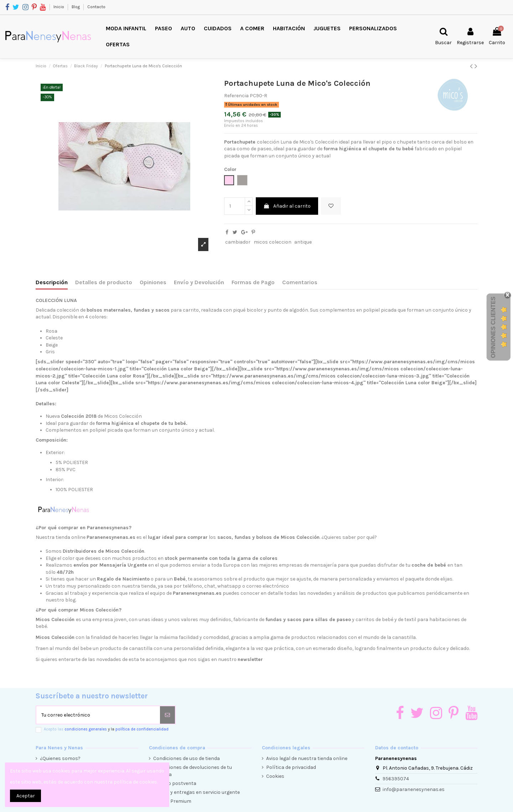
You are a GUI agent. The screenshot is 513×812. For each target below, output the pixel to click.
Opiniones (153, 282)
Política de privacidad (291, 767)
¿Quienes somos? (60, 758)
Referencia (236, 96)
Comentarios (300, 282)
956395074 (396, 779)
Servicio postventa (175, 783)
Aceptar (26, 796)
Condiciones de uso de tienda (186, 758)
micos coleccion (273, 242)
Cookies (275, 776)
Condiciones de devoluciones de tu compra (193, 771)
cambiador (238, 242)
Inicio (59, 7)
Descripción (52, 282)
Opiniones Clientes (493, 327)
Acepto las (106, 729)
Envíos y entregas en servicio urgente (196, 792)
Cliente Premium (172, 801)
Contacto (96, 7)
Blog (76, 7)
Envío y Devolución (199, 282)
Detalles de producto (104, 282)
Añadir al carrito (287, 206)
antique (303, 242)
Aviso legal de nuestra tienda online (307, 758)
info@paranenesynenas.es (414, 789)
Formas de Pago (253, 282)
